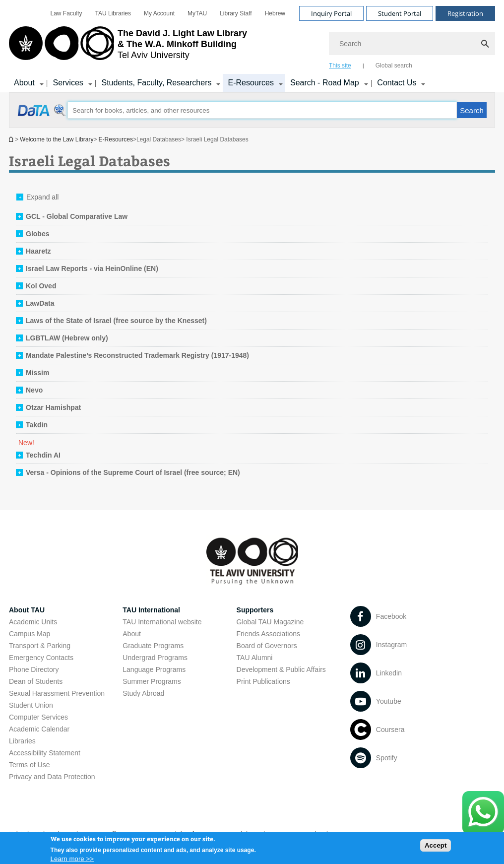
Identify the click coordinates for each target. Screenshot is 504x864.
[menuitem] (66, 13)
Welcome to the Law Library (57, 139)
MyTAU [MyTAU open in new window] (197, 13)
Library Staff (236, 13)
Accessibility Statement (45, 753)
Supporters (255, 610)
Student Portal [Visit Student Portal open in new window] (400, 13)
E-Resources (116, 139)
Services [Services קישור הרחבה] (68, 83)
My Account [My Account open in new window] (159, 13)
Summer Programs (152, 681)
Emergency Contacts (41, 658)
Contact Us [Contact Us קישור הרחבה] (397, 83)
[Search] (412, 44)
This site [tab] (340, 66)
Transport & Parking (40, 646)
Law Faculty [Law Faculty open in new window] (66, 13)
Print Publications (263, 681)
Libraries (22, 741)
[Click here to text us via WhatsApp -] (483, 813)
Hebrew (275, 13)
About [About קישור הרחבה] (24, 83)
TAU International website (162, 622)
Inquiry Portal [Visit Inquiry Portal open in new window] (331, 13)
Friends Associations (268, 634)
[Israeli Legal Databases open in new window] (42, 116)
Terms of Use (29, 765)
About (132, 634)
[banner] (252, 46)
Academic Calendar (39, 729)
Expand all (42, 197)
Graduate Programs (153, 646)
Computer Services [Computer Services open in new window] (38, 717)
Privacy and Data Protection (52, 777)
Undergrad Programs (155, 658)
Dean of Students (36, 681)
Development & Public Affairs (281, 669)
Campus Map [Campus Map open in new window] (30, 634)
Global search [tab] (394, 66)
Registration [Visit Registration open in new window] (465, 13)
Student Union (31, 705)
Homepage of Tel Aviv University (12, 139)
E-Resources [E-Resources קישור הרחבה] (251, 83)
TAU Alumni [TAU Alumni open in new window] (255, 658)
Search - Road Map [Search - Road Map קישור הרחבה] (325, 83)
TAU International (151, 610)
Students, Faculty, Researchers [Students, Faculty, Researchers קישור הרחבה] (156, 83)
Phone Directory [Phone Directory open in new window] (34, 669)
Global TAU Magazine (270, 622)
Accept (436, 847)
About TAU (27, 610)
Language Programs (154, 669)
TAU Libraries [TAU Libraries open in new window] (113, 13)
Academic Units (33, 622)
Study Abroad (143, 693)
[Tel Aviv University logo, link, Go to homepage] (128, 47)
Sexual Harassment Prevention (57, 693)
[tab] (72, 216)
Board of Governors (267, 646)
